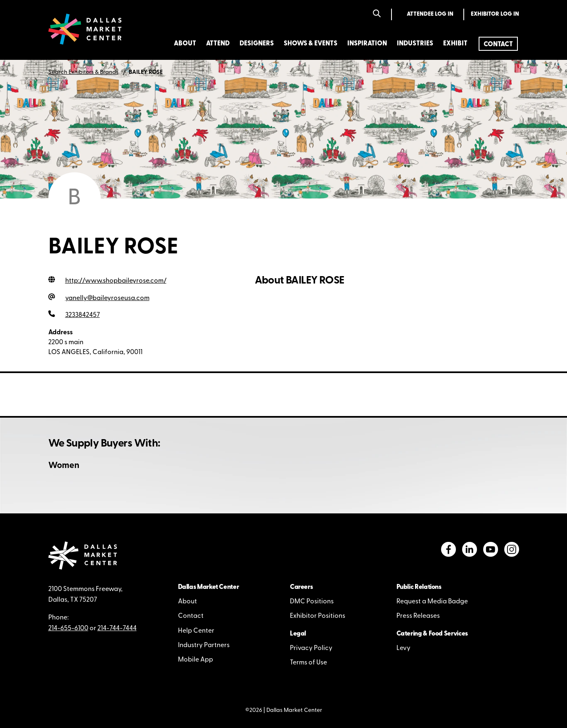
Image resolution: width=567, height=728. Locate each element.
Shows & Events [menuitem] (311, 44)
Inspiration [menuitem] (367, 44)
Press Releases (418, 616)
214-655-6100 (68, 629)
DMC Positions (312, 602)
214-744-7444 (117, 629)
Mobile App (196, 660)
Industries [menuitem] (415, 44)
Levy (403, 648)
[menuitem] (498, 44)
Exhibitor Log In (495, 14)
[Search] (377, 14)
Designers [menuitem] (257, 44)
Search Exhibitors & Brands (83, 72)
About (187, 602)
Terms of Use (308, 663)
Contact (191, 616)
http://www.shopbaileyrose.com (116, 281)
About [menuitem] (185, 44)
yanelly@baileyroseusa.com (107, 298)
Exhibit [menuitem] (455, 44)
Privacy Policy (311, 648)
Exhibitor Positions (318, 616)
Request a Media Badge (432, 602)
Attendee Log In (430, 14)
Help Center (196, 631)
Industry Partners (204, 645)
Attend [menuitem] (218, 44)
